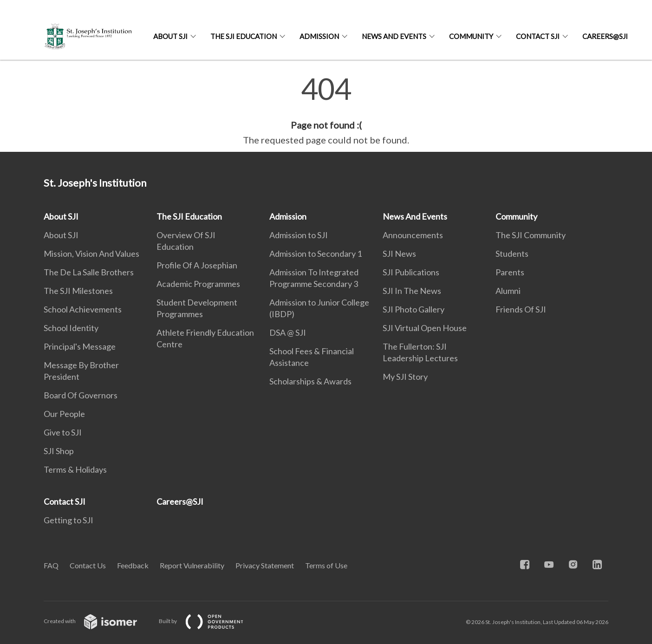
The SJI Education (244, 36)
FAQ (51, 565)
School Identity (71, 328)
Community (471, 36)
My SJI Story (405, 377)
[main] (326, 111)
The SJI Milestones (78, 291)
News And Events (394, 36)
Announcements (413, 235)
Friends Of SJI (521, 309)
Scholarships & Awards (310, 381)
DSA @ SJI (288, 332)
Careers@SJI (605, 36)
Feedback (133, 565)
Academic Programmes (198, 284)
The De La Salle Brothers (89, 272)
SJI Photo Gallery (414, 309)
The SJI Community (531, 235)
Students (512, 254)
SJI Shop (59, 451)
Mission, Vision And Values (91, 254)
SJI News (399, 254)
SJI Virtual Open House (425, 328)
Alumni (508, 291)
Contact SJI (538, 36)
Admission (319, 36)
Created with (98, 621)
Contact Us (88, 565)
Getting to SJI (68, 520)
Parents (510, 272)
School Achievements (83, 309)
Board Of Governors (81, 395)
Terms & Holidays (75, 469)
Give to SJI (63, 432)
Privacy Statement (265, 565)
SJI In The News (412, 291)
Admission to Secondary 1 (316, 254)
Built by (209, 621)
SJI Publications (411, 272)
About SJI (170, 36)
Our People (64, 414)
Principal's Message (80, 346)
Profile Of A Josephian (197, 265)
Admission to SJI (299, 235)
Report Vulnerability (192, 565)
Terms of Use (326, 565)
